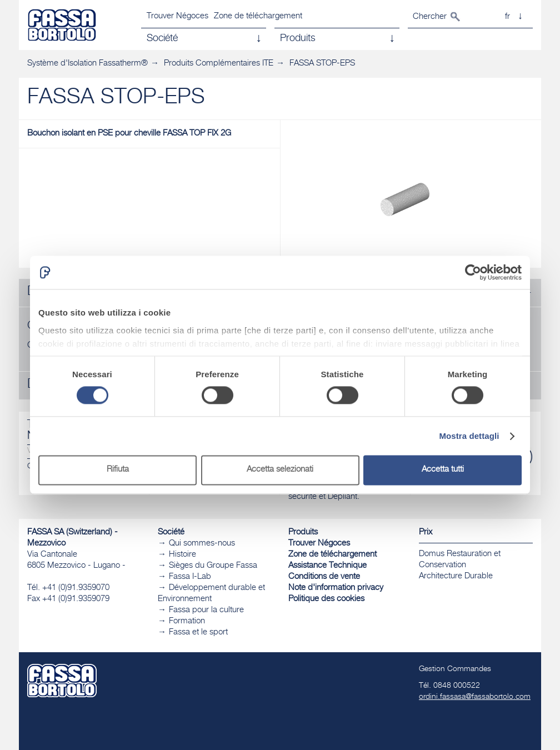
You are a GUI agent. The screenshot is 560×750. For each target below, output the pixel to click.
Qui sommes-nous (202, 544)
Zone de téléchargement (258, 16)
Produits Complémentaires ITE (219, 64)
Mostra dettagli (469, 436)
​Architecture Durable (456, 576)
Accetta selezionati (280, 470)
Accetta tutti (443, 470)
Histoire (182, 555)
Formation (187, 621)
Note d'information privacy (336, 588)
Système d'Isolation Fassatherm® (87, 64)
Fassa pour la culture (206, 610)
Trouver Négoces (177, 16)
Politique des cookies (326, 599)
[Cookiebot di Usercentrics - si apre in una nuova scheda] (473, 272)
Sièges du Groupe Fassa (213, 566)
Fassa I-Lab (190, 577)
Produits (303, 532)
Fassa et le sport (198, 632)
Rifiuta (118, 470)
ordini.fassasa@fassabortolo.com (475, 697)
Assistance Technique (327, 566)
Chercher (430, 17)
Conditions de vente (324, 577)
